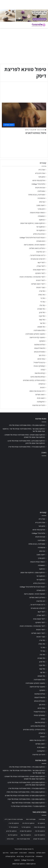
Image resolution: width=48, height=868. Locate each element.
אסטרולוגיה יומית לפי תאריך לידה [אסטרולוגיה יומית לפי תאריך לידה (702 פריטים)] (14, 819)
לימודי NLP (41, 263)
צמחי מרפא (41, 359)
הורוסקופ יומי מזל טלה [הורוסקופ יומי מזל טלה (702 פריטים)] (28, 823)
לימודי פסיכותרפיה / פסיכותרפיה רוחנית (32, 277)
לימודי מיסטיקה (40, 273)
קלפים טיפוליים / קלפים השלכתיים (34, 380)
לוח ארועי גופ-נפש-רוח (38, 259)
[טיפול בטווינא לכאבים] (24, 115)
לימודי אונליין (41, 266)
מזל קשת (42, 320)
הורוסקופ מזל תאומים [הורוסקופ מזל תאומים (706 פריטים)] (39, 839)
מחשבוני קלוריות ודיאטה (37, 338)
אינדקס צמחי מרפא (39, 180)
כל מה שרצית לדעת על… (37, 255)
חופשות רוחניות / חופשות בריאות (34, 245)
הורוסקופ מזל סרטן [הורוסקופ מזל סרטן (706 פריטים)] (11, 831)
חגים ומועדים (41, 241)
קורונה (43, 370)
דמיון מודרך (41, 209)
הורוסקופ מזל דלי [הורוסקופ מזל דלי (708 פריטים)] (13, 827)
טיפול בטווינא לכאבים (36, 133)
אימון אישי (42, 177)
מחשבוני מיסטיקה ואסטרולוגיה (35, 334)
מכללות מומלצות (40, 345)
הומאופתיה (41, 216)
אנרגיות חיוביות (40, 188)
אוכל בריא (42, 170)
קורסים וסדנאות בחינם (38, 377)
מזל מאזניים (41, 309)
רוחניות (42, 387)
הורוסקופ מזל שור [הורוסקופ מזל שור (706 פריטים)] (13, 835)
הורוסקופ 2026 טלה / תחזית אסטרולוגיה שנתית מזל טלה (27, 425)
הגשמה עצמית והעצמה (37, 213)
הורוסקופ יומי (41, 227)
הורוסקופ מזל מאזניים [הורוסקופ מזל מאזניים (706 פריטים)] (26, 831)
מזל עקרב (42, 316)
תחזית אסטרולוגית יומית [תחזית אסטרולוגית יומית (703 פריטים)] (23, 839)
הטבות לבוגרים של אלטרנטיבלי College (32, 238)
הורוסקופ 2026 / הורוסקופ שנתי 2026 (33, 223)
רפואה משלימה (40, 395)
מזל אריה (42, 291)
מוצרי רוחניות (41, 288)
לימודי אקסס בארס (39, 270)
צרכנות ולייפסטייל (39, 362)
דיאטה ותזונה (41, 205)
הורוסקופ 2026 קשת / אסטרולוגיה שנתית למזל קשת (28, 803)
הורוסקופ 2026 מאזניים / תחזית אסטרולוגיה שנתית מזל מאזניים (25, 796)
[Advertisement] (24, 483)
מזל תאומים (41, 327)
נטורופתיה (31, 853)
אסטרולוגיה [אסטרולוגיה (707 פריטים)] (42, 819)
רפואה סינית (41, 398)
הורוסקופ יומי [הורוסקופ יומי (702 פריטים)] (41, 823)
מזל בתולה (41, 295)
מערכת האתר (41, 130)
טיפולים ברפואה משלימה (37, 248)
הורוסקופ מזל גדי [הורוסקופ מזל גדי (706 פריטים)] (26, 827)
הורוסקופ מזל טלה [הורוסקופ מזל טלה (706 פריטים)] (40, 831)
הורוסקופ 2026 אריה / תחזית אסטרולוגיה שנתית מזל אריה (27, 447)
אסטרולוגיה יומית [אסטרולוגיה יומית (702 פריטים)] (31, 819)
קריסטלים (42, 384)
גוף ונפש (42, 202)
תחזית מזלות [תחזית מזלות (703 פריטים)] (10, 839)
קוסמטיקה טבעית (39, 366)
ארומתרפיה (41, 198)
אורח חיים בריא (40, 173)
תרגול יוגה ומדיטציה (38, 405)
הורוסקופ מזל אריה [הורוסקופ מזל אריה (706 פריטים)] (14, 823)
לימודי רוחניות (40, 280)
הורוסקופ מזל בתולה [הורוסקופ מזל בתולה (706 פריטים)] (39, 827)
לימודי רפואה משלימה (38, 284)
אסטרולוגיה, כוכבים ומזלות (37, 195)
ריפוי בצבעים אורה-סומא (37, 391)
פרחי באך (42, 355)
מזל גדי (43, 298)
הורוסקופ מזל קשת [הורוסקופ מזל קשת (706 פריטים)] (26, 835)
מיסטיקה (42, 341)
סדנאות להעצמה (39, 348)
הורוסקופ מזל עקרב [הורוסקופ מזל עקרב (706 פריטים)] (40, 835)
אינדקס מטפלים (10, 856)
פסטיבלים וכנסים (39, 352)
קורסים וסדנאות (40, 373)
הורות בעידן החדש (39, 234)
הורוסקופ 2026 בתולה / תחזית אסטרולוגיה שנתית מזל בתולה (26, 792)
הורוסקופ (42, 220)
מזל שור (42, 323)
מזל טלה (42, 305)
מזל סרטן (42, 313)
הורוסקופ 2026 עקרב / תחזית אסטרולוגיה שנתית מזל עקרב (26, 799)
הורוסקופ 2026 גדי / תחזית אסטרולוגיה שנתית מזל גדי (28, 806)
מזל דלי (43, 302)
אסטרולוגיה (41, 191)
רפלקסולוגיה (41, 402)
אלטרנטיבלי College (38, 184)
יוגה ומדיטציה (40, 252)
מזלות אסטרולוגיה (39, 330)
